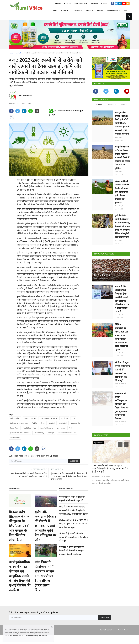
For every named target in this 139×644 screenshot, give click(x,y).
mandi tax (64, 418)
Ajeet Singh (119, 137)
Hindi (105, 3)
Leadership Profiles (81, 3)
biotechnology (39, 433)
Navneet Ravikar (30, 418)
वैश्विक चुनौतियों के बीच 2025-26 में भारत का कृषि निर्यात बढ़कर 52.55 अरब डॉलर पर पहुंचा (74, 524)
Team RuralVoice (99, 286)
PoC (70, 428)
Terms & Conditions (108, 639)
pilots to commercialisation (20, 433)
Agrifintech (63, 423)
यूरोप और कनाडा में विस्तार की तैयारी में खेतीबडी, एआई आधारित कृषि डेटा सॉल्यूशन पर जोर (46, 530)
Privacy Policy (123, 639)
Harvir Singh (119, 206)
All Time (124, 104)
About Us (67, 3)
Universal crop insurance (19, 423)
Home (54, 10)
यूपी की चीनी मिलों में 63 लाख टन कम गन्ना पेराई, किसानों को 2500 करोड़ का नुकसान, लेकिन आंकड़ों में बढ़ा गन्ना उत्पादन (122, 226)
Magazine (94, 3)
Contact (58, 3)
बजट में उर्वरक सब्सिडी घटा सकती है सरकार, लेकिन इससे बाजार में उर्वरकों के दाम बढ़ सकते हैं (29, 475)
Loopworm (61, 428)
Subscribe (74, 461)
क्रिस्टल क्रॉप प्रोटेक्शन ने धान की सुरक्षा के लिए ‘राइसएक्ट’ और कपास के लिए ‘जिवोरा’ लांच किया (19, 530)
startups (51, 433)
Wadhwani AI (15, 438)
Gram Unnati (15, 428)
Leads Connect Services (48, 418)
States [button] (90, 10)
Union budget (15, 418)
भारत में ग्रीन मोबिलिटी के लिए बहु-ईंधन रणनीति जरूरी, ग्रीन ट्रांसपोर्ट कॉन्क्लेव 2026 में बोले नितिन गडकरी (74, 510)
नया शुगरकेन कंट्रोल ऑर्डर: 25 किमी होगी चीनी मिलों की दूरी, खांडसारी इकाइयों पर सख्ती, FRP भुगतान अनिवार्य (122, 123)
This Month (111, 104)
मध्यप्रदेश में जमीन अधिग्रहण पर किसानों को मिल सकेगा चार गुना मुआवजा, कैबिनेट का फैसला (72, 551)
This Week (99, 104)
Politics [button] (78, 10)
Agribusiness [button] (113, 10)
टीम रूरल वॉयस (25, 96)
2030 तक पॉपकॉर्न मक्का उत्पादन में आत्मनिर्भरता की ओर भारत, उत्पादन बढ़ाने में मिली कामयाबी (110, 476)
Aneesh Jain (76, 423)
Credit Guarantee (30, 428)
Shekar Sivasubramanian (67, 433)
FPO (73, 418)
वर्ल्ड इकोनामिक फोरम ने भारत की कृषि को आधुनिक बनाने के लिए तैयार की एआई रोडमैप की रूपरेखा (20, 585)
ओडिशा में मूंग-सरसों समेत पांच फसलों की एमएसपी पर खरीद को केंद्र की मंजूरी (74, 537)
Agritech (18, 53)
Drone (43, 423)
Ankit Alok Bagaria (46, 428)
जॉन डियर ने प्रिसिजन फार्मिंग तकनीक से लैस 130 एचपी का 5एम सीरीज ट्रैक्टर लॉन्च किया (45, 585)
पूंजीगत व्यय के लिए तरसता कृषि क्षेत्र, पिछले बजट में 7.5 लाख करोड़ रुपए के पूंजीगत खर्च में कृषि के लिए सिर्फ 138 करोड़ (69, 476)
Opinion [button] (65, 10)
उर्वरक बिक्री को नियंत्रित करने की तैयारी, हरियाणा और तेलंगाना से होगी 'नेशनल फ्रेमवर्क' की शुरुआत (122, 192)
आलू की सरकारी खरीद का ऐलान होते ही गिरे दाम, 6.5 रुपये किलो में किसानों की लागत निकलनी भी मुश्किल (122, 157)
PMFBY (34, 423)
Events (100, 10)
